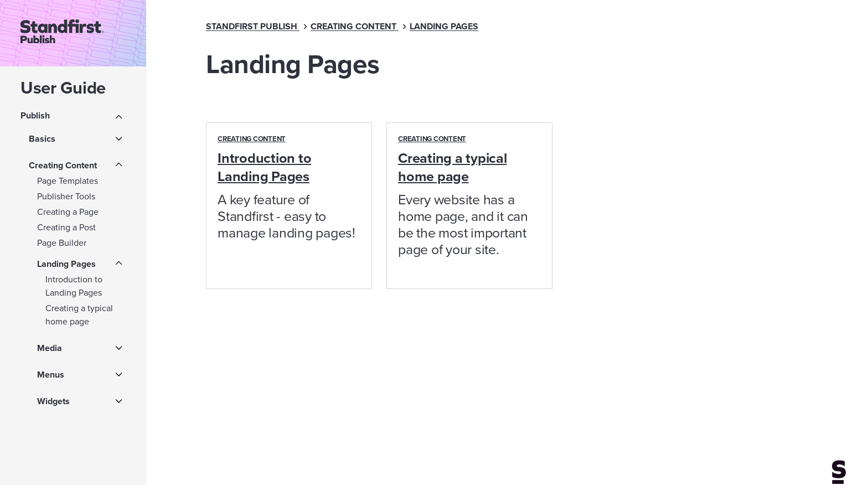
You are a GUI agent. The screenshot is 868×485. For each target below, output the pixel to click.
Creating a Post (66, 227)
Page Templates (68, 181)
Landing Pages (66, 264)
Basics (42, 139)
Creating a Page (68, 212)
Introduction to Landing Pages (74, 286)
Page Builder (62, 243)
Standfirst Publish (252, 26)
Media (50, 348)
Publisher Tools (66, 196)
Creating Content (63, 165)
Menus (51, 375)
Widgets (53, 401)
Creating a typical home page (79, 315)
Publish (35, 115)
